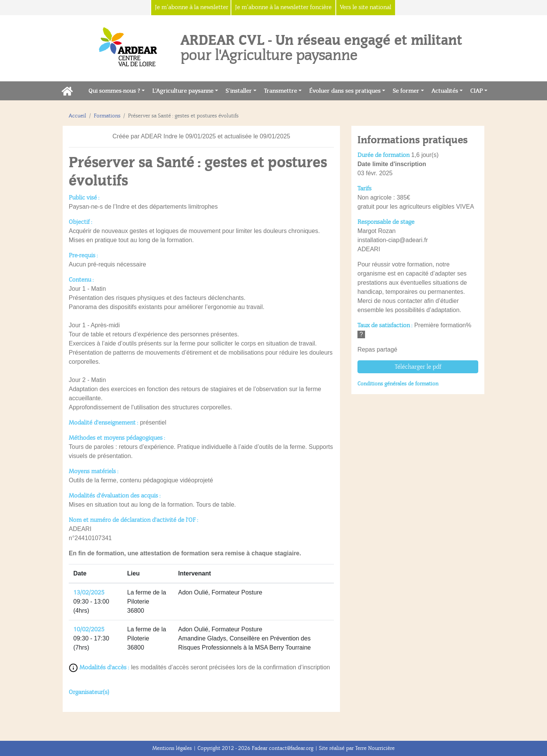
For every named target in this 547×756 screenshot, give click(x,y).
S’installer (239, 91)
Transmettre (281, 91)
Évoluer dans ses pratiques (345, 91)
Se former (406, 91)
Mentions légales (172, 748)
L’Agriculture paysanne (183, 91)
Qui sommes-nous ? (114, 91)
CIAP (477, 91)
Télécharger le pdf (418, 367)
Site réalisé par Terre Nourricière (357, 748)
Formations (107, 116)
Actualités (445, 91)
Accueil (77, 116)
